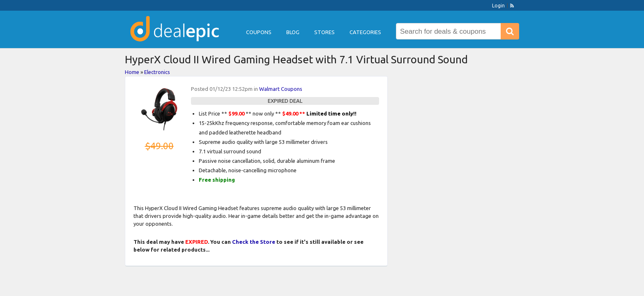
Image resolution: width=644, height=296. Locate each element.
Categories (365, 32)
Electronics (157, 72)
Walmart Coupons (281, 89)
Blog (293, 32)
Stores (324, 32)
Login (498, 6)
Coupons (259, 32)
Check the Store (254, 242)
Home (132, 72)
